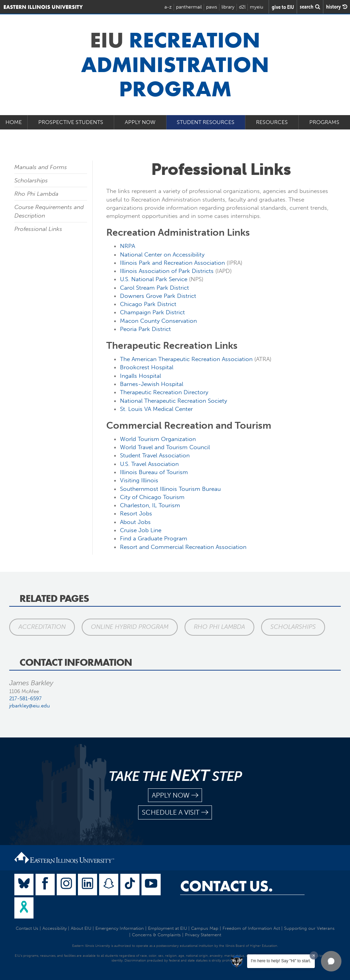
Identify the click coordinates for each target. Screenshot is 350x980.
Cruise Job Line (141, 530)
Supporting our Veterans (309, 928)
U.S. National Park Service (154, 279)
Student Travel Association (155, 455)
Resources (272, 122)
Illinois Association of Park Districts (167, 271)
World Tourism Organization (158, 439)
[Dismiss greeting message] (314, 955)
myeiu (257, 7)
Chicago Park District (148, 304)
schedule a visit (175, 812)
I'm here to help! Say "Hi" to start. (281, 961)
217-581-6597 (25, 699)
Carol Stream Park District (154, 288)
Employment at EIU (167, 928)
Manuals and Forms (41, 167)
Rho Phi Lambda (36, 194)
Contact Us (27, 928)
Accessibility (55, 928)
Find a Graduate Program (154, 538)
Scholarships (31, 180)
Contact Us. (226, 886)
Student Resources (206, 122)
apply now (175, 795)
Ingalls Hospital (140, 376)
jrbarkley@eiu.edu (30, 706)
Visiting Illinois (139, 480)
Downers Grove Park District (158, 296)
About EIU (81, 928)
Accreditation (42, 627)
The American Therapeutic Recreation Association (186, 359)
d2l (242, 7)
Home (14, 122)
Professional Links (38, 229)
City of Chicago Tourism (152, 497)
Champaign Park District (152, 312)
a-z (168, 7)
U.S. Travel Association (149, 464)
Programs (324, 122)
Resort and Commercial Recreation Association (183, 547)
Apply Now (140, 122)
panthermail (189, 7)
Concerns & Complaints (156, 935)
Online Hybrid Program (130, 627)
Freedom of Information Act (251, 928)
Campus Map (205, 928)
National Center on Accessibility (162, 254)
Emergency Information (120, 928)
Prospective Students (71, 122)
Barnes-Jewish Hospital (152, 384)
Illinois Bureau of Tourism (154, 472)
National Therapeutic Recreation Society (173, 401)
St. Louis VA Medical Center (156, 409)
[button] (331, 961)
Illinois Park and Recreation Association (172, 263)
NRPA (127, 246)
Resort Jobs (136, 513)
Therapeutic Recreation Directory (164, 392)
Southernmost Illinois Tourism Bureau (170, 489)
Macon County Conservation (158, 321)
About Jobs (135, 522)
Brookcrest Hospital (147, 367)
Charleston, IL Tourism (150, 505)
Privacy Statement (203, 935)
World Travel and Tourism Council (165, 447)
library (228, 7)
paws (212, 7)
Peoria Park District (145, 329)
